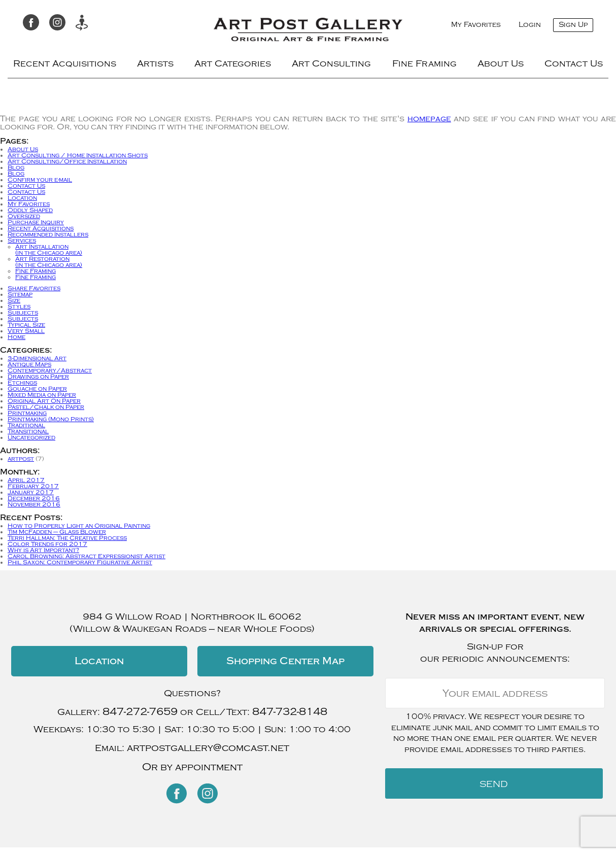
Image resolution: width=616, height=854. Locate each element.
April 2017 (26, 480)
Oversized (24, 216)
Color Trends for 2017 (47, 544)
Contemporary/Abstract (50, 370)
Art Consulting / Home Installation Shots (78, 155)
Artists (155, 64)
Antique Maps (29, 364)
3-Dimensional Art (37, 358)
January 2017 (31, 492)
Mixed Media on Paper (42, 395)
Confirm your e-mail (40, 180)
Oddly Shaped (30, 210)
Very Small (26, 331)
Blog (16, 167)
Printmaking (27, 413)
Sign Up (573, 25)
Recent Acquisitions (65, 64)
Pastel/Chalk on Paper (46, 407)
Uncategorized (31, 437)
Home (16, 337)
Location (22, 198)
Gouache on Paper (37, 389)
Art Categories (233, 64)
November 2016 (34, 504)
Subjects (23, 313)
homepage (429, 119)
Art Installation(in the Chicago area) (49, 250)
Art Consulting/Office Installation (67, 161)
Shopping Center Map (285, 661)
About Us (501, 64)
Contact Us (574, 64)
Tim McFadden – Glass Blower (57, 532)
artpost (21, 459)
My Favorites (476, 25)
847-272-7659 (140, 712)
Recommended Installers (48, 234)
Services (22, 241)
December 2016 (34, 498)
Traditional (26, 425)
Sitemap (20, 294)
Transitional (28, 431)
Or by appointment (192, 767)
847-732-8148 (290, 712)
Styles (19, 306)
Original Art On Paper (44, 401)
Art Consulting (331, 64)
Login (530, 25)
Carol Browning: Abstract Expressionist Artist (87, 556)
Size (14, 300)
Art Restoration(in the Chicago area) (49, 262)
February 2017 (33, 486)
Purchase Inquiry (36, 222)
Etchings (22, 383)
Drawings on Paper (38, 377)
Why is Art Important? (43, 550)
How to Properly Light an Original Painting (79, 526)
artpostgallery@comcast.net (208, 748)
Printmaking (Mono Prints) (51, 419)
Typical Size (26, 325)
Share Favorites (34, 288)
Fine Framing (424, 64)
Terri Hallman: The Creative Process (67, 538)
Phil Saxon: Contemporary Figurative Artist (80, 562)
